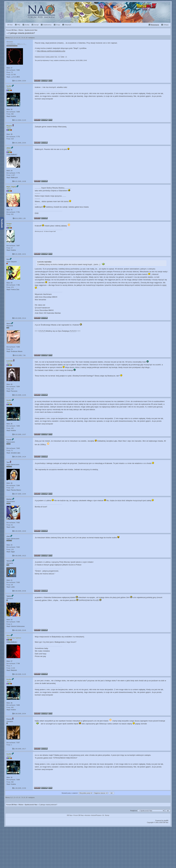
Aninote (87, 815)
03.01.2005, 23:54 (19, 143)
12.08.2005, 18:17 (19, 749)
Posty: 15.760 (11, 75)
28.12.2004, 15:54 (19, 81)
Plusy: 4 (9, 666)
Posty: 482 (10, 114)
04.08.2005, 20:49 (19, 630)
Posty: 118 (10, 488)
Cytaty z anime (50, 57)
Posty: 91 (10, 525)
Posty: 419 (10, 389)
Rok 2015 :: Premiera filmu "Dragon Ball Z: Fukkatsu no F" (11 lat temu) (88, 12)
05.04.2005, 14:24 (19, 457)
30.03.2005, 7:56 (19, 355)
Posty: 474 (10, 287)
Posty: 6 (9, 624)
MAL (56, 57)
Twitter (62, 57)
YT (66, 57)
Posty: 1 (9, 745)
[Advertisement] (88, 847)
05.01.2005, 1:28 (19, 218)
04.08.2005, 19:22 (19, 556)
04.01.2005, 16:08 (19, 181)
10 (27, 38)
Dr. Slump (106, 815)
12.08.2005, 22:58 (19, 788)
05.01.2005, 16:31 (19, 254)
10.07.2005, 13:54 (19, 494)
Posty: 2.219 (11, 668)
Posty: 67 (10, 248)
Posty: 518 (10, 139)
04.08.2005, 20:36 (19, 591)
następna (31, 38)
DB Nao (70, 815)
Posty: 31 (10, 349)
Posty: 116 (10, 549)
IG (59, 57)
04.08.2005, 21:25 (19, 674)
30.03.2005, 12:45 (19, 395)
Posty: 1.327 (11, 175)
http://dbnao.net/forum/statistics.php (51, 51)
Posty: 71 (10, 450)
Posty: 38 (10, 585)
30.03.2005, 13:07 (19, 434)
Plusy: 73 (10, 72)
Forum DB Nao (12, 805)
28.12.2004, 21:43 (19, 120)
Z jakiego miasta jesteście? (22, 33)
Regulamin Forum (40, 57)
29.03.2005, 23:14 (19, 318)
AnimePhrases (96, 815)
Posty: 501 (10, 214)
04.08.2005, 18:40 (19, 531)
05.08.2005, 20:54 (19, 714)
